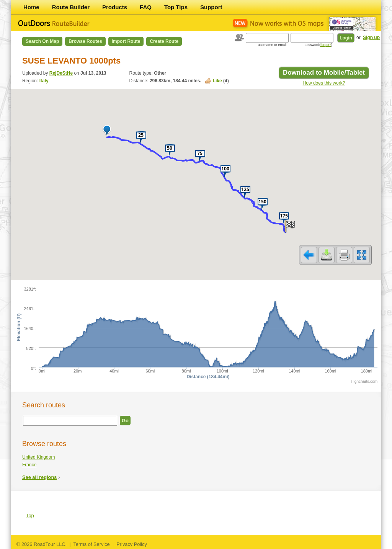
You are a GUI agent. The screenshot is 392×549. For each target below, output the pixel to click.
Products (115, 7)
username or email (272, 45)
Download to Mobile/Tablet (324, 73)
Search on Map (42, 41)
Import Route (126, 41)
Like (217, 81)
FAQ (146, 7)
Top (30, 516)
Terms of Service (91, 544)
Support (211, 7)
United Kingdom (38, 457)
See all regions (39, 477)
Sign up (371, 38)
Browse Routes (85, 41)
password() (318, 45)
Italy (44, 81)
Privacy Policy (132, 544)
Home (31, 7)
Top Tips (176, 7)
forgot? (326, 45)
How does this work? (324, 83)
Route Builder (71, 7)
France (29, 465)
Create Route (164, 41)
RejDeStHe (61, 73)
